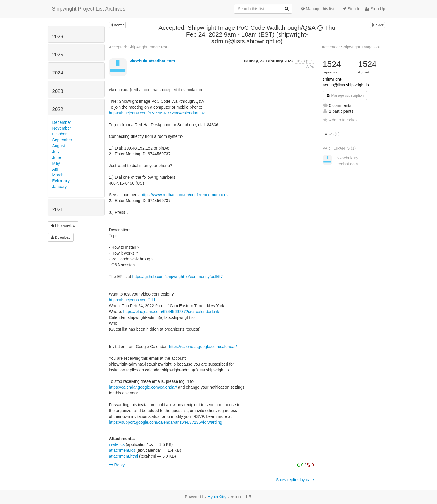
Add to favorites (340, 120)
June (57, 157)
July (56, 152)
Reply (117, 465)
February (61, 181)
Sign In (351, 9)
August (59, 146)
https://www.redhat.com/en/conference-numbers (184, 195)
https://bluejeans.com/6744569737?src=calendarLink (157, 113)
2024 (58, 73)
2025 (58, 55)
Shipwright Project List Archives (89, 9)
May (56, 163)
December (62, 122)
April (56, 169)
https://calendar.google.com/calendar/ (203, 347)
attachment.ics (122, 450)
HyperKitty (217, 497)
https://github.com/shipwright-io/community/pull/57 (177, 277)
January (60, 187)
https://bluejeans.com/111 (132, 300)
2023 (58, 91)
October (60, 134)
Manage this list (318, 9)
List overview (63, 226)
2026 (58, 37)
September (62, 140)
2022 (58, 109)
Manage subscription (345, 95)
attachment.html (124, 456)
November (62, 128)
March (58, 175)
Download (61, 237)
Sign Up (375, 9)
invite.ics (117, 444)
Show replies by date (295, 480)
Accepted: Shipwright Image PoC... (141, 47)
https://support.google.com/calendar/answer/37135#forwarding (166, 422)
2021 (58, 210)
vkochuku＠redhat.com (152, 61)
